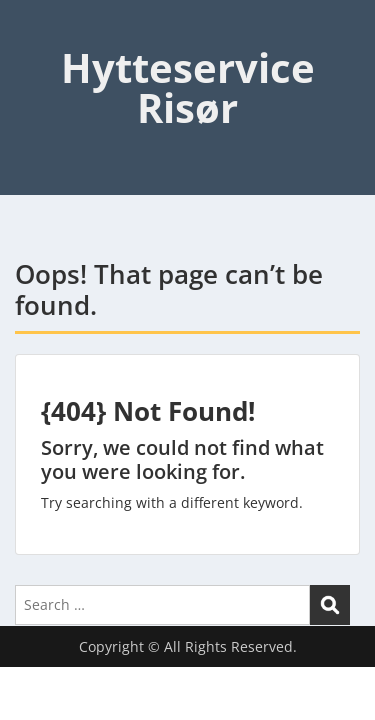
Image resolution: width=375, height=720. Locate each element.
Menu (36, 34)
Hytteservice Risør (188, 87)
